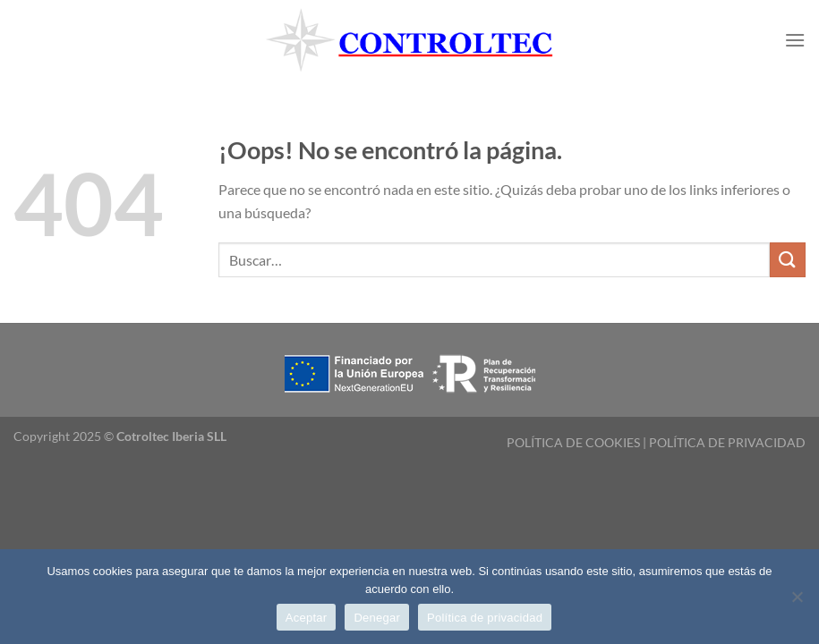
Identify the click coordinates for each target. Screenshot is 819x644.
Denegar (377, 618)
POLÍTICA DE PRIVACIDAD (727, 442)
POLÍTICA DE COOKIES (573, 442)
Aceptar (307, 618)
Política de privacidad (485, 618)
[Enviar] (788, 260)
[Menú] (795, 40)
